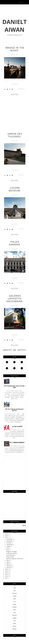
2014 (7, 573)
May (8, 560)
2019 (7, 534)
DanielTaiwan (14, 26)
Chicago (15, 604)
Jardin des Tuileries (15, 135)
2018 (7, 536)
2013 (7, 575)
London (14, 599)
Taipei (15, 612)
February (9, 566)
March (8, 564)
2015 (7, 571)
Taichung (14, 596)
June (8, 550)
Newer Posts (8, 350)
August (9, 546)
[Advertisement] (14, 113)
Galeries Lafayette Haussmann (14, 298)
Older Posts (22, 350)
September (10, 545)
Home (15, 350)
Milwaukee (14, 629)
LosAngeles (15, 607)
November (10, 541)
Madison (15, 626)
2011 (7, 578)
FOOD (15, 591)
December (10, 539)
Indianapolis (15, 615)
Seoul (15, 621)
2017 (7, 537)
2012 (7, 576)
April (8, 562)
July (8, 548)
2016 (7, 569)
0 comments (21, 89)
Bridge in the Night (15, 49)
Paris (14, 601)
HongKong (14, 618)
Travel (14, 588)
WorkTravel (14, 593)
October (9, 543)
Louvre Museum (14, 189)
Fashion (15, 610)
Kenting (14, 623)
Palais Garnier (14, 243)
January (9, 567)
